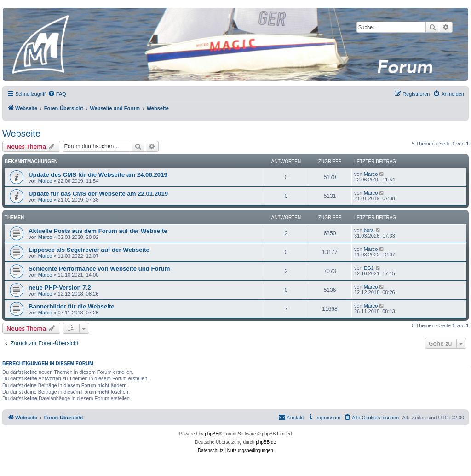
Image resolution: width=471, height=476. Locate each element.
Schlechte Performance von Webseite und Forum (99, 269)
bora (369, 230)
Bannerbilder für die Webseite (72, 306)
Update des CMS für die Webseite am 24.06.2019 (98, 175)
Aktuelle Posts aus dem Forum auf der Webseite (98, 231)
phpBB (212, 434)
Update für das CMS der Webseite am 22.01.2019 (98, 194)
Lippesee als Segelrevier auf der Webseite (89, 250)
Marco (45, 181)
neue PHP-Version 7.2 (60, 287)
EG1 (369, 268)
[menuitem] (57, 94)
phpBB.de (266, 442)
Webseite (21, 134)
